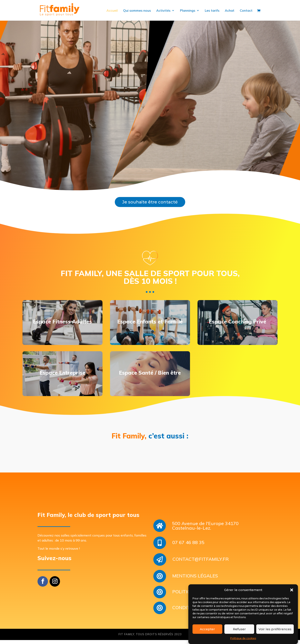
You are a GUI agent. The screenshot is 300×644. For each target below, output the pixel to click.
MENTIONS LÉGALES (195, 583)
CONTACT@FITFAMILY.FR (201, 566)
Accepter (207, 629)
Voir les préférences (275, 629)
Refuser (239, 629)
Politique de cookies (243, 638)
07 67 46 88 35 (188, 549)
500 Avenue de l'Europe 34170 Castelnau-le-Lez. (205, 533)
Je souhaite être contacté (150, 206)
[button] (292, 590)
